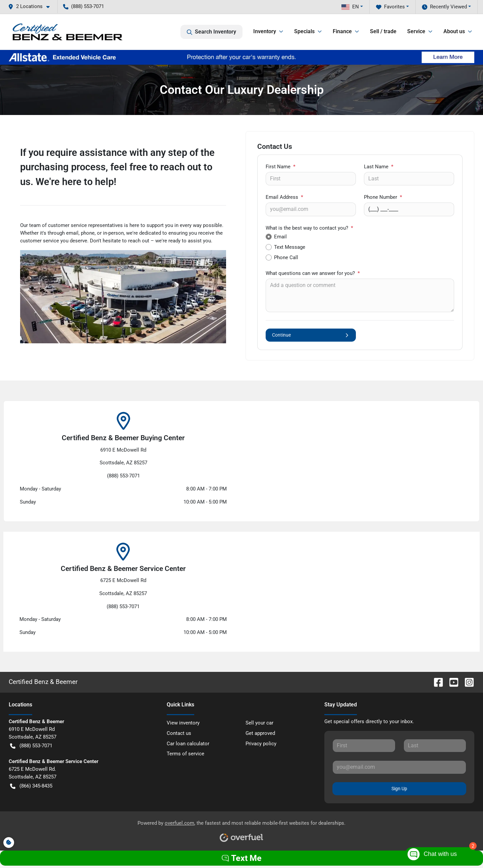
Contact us (179, 733)
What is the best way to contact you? (309, 228)
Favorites (390, 7)
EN (350, 7)
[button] (32, 7)
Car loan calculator (188, 744)
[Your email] (311, 209)
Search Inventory (211, 32)
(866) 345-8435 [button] (31, 786)
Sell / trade (383, 31)
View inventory (183, 723)
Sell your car (259, 723)
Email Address (284, 197)
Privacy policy (261, 744)
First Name (281, 167)
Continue (311, 335)
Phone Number (383, 197)
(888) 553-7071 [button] (84, 6)
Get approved (260, 733)
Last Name (379, 167)
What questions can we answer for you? (313, 273)
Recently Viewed (444, 7)
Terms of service (185, 754)
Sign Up (399, 789)
